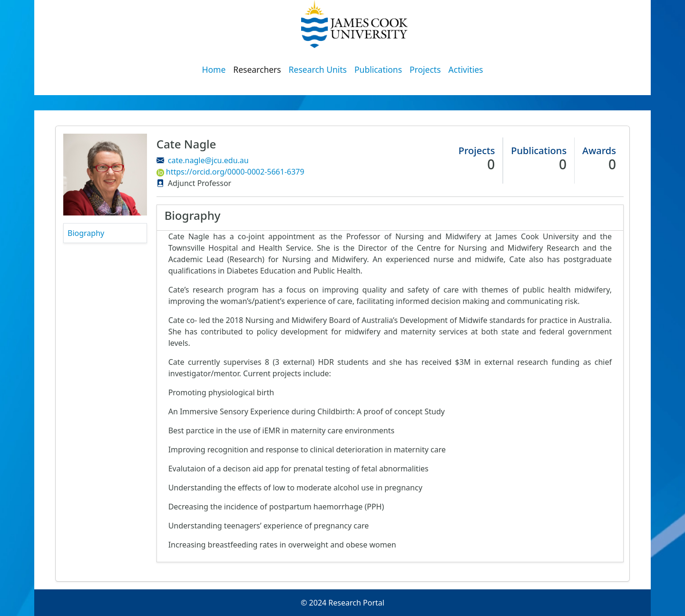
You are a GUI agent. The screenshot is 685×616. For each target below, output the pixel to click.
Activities (466, 69)
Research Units (318, 69)
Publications (378, 69)
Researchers (257, 69)
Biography (86, 233)
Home (214, 69)
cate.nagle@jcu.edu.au (208, 160)
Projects (425, 69)
